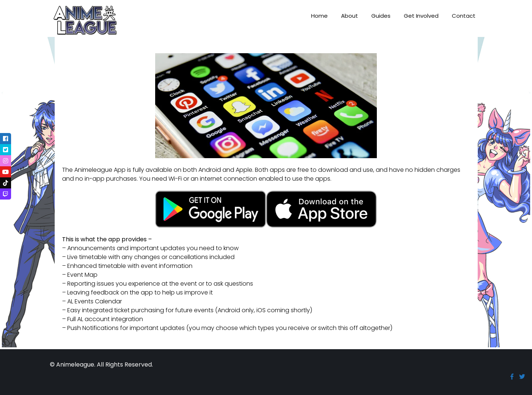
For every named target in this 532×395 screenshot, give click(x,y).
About (349, 16)
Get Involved (421, 16)
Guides (381, 16)
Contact (464, 16)
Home (319, 16)
